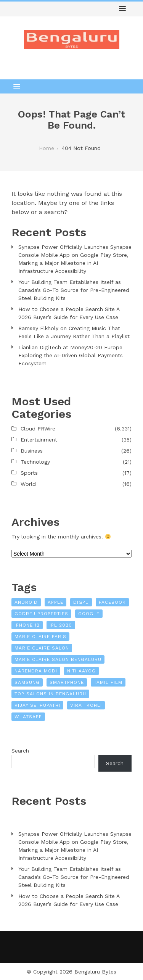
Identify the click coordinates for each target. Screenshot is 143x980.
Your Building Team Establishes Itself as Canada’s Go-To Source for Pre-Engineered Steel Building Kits (74, 290)
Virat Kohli (86, 705)
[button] (122, 9)
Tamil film (108, 682)
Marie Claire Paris (40, 637)
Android (26, 602)
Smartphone (67, 682)
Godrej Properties (41, 614)
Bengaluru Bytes (95, 972)
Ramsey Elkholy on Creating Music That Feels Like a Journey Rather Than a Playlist (74, 332)
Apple (55, 602)
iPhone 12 (27, 625)
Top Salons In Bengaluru (50, 694)
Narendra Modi (36, 671)
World (28, 484)
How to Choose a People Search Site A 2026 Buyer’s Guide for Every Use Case (69, 313)
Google (89, 614)
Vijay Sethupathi (37, 705)
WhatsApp (28, 717)
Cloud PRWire (38, 429)
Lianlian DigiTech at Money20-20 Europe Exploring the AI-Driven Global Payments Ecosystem (71, 355)
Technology (35, 462)
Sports (29, 473)
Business (32, 451)
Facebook (112, 602)
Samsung (27, 682)
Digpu (81, 602)
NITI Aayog (81, 671)
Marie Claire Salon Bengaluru (58, 659)
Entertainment (39, 440)
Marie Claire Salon (42, 648)
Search (20, 751)
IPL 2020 (61, 625)
